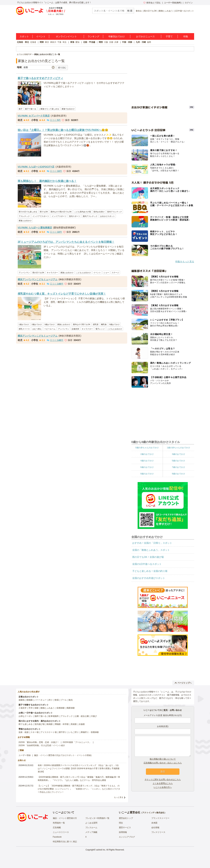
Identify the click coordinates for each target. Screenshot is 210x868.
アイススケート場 (49, 732)
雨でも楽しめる (26, 724)
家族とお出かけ (25, 221)
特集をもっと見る (185, 262)
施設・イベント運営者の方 (65, 818)
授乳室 (96, 324)
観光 (71, 700)
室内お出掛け (99, 212)
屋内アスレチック (90, 216)
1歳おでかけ (24, 324)
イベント (41, 36)
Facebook (57, 837)
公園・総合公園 (82, 716)
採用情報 (123, 832)
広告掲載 (57, 828)
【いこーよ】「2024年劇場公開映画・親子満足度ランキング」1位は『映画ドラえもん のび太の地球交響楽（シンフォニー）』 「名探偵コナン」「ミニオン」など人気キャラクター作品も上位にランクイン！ (79, 789)
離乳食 (104, 324)
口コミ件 (54, 120)
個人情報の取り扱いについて (163, 759)
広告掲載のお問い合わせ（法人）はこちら (163, 763)
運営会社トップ (126, 818)
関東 (42, 42)
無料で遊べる (41, 716)
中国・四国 (127, 42)
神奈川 (53, 42)
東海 (72, 42)
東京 (47, 42)
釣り (51, 700)
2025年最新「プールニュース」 (77, 742)
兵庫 (116, 42)
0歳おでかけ (114, 324)
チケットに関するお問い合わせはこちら (163, 780)
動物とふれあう (166, 11)
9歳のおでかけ (178, 474)
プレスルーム (91, 828)
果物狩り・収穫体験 (90, 732)
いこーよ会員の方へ (163, 787)
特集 (186, 36)
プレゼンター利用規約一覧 (97, 818)
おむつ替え (37, 329)
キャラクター (52, 273)
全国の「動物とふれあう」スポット (151, 550)
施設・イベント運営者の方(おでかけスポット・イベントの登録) (63, 755)
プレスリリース (158, 832)
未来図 (154, 823)
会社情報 (155, 828)
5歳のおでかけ (178, 461)
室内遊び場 (40, 724)
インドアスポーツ (59, 216)
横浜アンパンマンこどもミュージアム (38, 279)
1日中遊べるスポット (185, 11)
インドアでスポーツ (41, 216)
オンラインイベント (66, 36)
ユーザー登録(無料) (173, 3)
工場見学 (23, 708)
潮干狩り (63, 732)
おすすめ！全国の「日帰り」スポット (152, 543)
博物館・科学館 (62, 724)
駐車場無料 (54, 716)
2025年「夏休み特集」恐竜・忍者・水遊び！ (39, 742)
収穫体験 (61, 708)
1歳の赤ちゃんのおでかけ (178, 448)
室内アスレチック (115, 212)
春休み (139, 11)
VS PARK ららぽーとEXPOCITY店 (36, 167)
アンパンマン (24, 273)
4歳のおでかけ (147, 461)
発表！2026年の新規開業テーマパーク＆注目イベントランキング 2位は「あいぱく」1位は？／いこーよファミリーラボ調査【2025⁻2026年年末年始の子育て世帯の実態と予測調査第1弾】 (79, 769)
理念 (121, 823)
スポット (24, 36)
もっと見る (119, 797)
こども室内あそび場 (83, 212)
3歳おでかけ (50, 324)
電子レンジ (100, 329)
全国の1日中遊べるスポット (147, 564)
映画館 (50, 724)
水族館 (82, 724)
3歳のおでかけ (178, 454)
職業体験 (71, 708)
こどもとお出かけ (83, 273)
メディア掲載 (91, 832)
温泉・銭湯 (24, 732)
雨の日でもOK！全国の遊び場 (148, 557)
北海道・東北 (23, 42)
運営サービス (125, 828)
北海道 (33, 42)
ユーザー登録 (25, 755)
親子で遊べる (31, 109)
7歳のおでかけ (178, 467)
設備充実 (75, 329)
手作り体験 (34, 708)
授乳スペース (24, 329)
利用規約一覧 (59, 823)
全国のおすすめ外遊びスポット (149, 578)
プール (64, 700)
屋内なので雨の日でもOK (61, 212)
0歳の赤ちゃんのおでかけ (147, 448)
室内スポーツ (75, 216)
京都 (111, 42)
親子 (21, 109)
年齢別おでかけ (117, 36)
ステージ (115, 273)
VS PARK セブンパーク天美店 (34, 116)
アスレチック (24, 216)
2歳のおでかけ (147, 454)
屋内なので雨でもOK (82, 324)
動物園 (30, 700)
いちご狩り (74, 732)
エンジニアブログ (127, 837)
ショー (106, 273)
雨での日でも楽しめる (28, 212)
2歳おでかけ (37, 324)
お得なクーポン (26, 716)
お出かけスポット (108, 216)
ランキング (93, 36)
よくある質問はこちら (163, 783)
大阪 (106, 42)
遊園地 (22, 700)
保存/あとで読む (152, 3)
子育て (169, 36)
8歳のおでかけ (147, 474)
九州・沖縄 (141, 42)
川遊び (94, 716)
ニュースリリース (61, 832)
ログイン (189, 3)
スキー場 (35, 732)
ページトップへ (183, 683)
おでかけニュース (145, 36)
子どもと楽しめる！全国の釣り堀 (150, 571)
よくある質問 (91, 823)
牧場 (57, 700)
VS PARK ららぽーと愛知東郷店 (35, 228)
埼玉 (65, 42)
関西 (101, 42)
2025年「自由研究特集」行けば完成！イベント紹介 (42, 745)
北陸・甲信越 (89, 42)
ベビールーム (50, 329)
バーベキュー (41, 700)
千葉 (59, 42)
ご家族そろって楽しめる (49, 109)
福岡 (149, 42)
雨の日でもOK (150, 11)
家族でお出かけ (68, 109)
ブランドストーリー (160, 818)
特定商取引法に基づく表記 (65, 842)
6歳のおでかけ (147, 467)
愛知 (77, 42)
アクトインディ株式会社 (153, 813)
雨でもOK (44, 212)
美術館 (74, 724)
